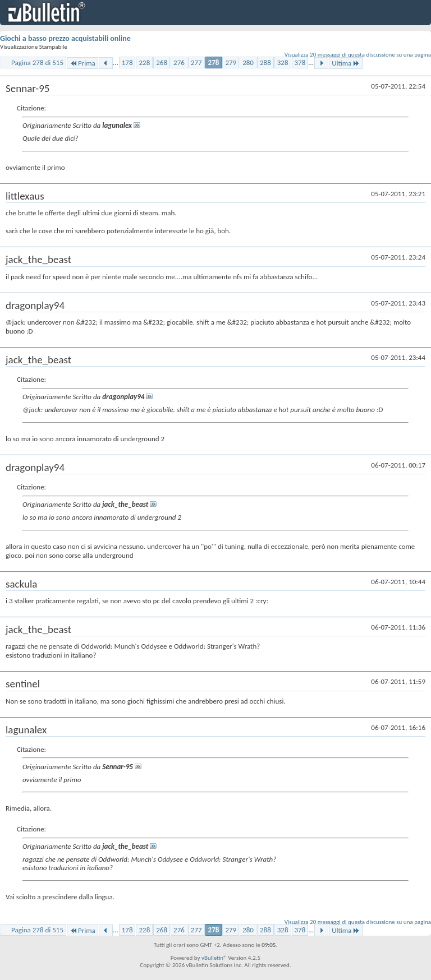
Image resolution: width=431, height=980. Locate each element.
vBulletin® (214, 958)
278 (214, 63)
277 (196, 63)
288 (265, 63)
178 (127, 63)
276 (179, 63)
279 (231, 63)
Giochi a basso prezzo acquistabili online (65, 38)
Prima (82, 63)
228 (144, 63)
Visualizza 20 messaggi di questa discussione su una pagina (358, 55)
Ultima (346, 63)
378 (300, 63)
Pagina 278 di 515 (37, 63)
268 (162, 63)
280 (248, 63)
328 (283, 63)
